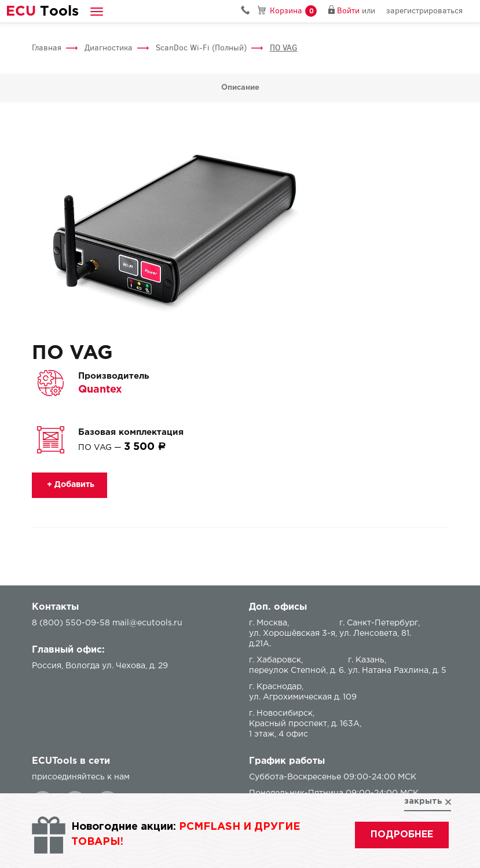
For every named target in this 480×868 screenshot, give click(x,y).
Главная (47, 48)
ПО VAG (284, 48)
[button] (97, 11)
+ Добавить (69, 485)
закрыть (423, 801)
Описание (240, 88)
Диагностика (109, 48)
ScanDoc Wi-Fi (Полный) (201, 48)
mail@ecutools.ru (147, 623)
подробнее (402, 835)
